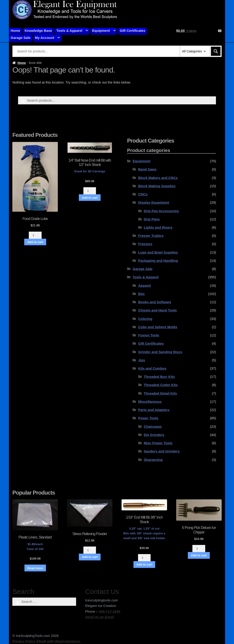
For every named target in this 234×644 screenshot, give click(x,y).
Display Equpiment (154, 202)
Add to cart (35, 242)
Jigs (142, 360)
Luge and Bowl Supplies (158, 252)
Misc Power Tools (158, 443)
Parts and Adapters (154, 410)
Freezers (145, 244)
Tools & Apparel (69, 31)
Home (16, 31)
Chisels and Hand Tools (158, 310)
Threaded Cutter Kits (161, 385)
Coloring (145, 319)
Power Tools (148, 418)
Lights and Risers (158, 227)
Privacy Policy (24, 641)
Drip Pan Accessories (161, 211)
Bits (141, 294)
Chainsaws (153, 426)
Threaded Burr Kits (159, 377)
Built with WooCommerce (59, 641)
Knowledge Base (38, 31)
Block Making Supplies (157, 186)
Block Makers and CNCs (158, 178)
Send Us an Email (100, 617)
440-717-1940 (110, 611)
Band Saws (147, 169)
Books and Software (155, 302)
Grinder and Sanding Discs (160, 352)
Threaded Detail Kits (160, 393)
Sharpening (153, 460)
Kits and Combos (152, 368)
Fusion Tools (149, 335)
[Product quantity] (35, 235)
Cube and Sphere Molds (158, 327)
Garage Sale (21, 38)
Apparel (145, 285)
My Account (45, 38)
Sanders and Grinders (162, 451)
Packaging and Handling (158, 261)
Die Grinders (154, 435)
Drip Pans (152, 219)
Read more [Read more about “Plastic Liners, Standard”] (35, 568)
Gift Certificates (133, 31)
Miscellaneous (150, 402)
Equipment (101, 31)
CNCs (143, 194)
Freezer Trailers (151, 236)
